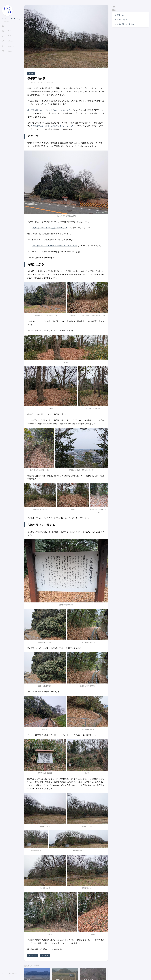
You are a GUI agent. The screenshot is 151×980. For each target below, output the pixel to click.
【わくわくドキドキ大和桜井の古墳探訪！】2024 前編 (54, 246)
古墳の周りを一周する (125, 24)
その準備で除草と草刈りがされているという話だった (52, 126)
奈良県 (31, 74)
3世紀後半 (45, 956)
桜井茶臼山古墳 (36, 78)
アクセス (120, 15)
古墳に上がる (122, 19)
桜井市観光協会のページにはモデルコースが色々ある (49, 110)
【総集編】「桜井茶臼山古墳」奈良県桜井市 (49, 228)
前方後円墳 (33, 956)
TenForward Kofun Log (11, 19)
